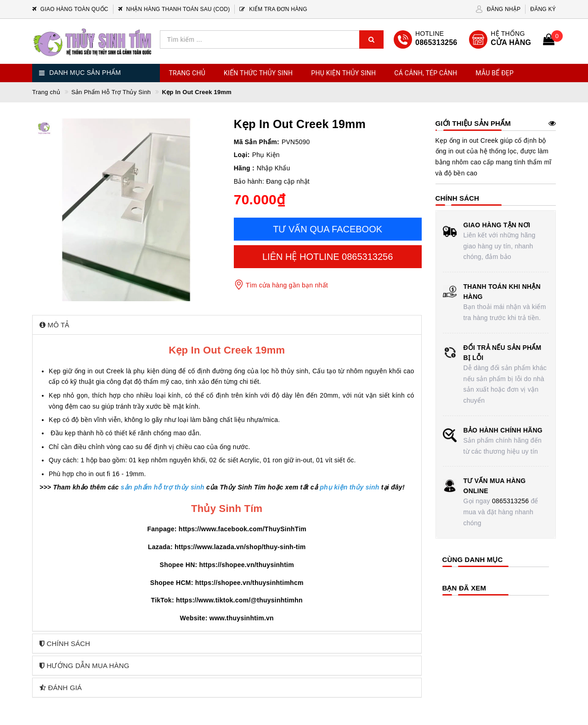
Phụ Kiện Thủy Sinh (343, 73)
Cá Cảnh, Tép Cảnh (426, 73)
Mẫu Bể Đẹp (495, 73)
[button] (227, 325)
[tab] (227, 325)
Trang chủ (187, 73)
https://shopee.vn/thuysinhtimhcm (249, 583)
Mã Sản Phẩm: (257, 142)
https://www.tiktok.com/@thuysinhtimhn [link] (239, 600)
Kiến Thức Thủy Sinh (258, 73)
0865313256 (510, 501)
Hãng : (244, 168)
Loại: (242, 155)
